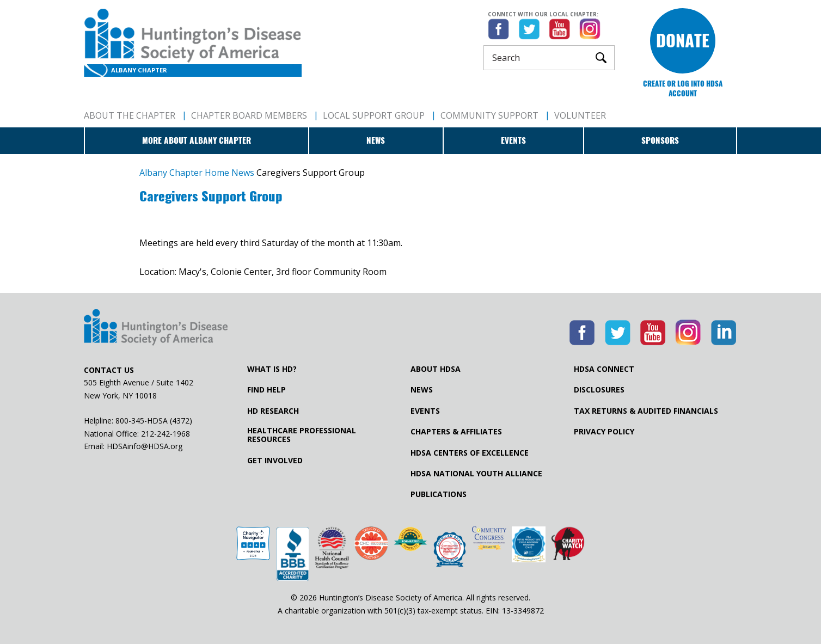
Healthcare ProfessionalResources (302, 435)
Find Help (266, 390)
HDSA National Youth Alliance (476, 474)
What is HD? (272, 369)
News (376, 140)
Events (513, 140)
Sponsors (660, 140)
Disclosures (599, 390)
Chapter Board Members (249, 115)
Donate (683, 41)
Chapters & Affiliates (456, 432)
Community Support (489, 115)
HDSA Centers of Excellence (470, 453)
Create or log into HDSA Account (683, 88)
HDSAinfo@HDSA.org (145, 446)
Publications (439, 494)
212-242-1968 (166, 434)
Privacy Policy (604, 432)
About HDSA (436, 369)
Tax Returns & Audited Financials (646, 411)
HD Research (273, 411)
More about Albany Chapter (197, 140)
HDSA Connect (604, 369)
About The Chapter (130, 115)
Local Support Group (374, 115)
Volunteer (580, 115)
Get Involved (275, 461)
